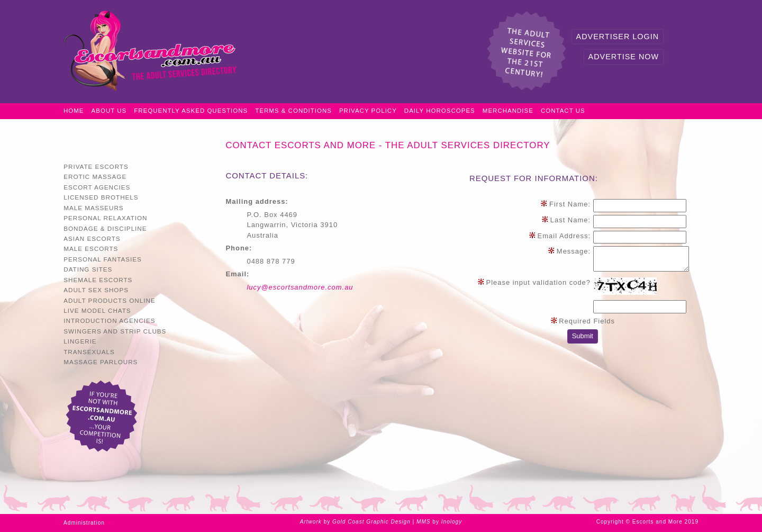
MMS (424, 522)
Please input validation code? (534, 282)
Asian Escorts (92, 238)
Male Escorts (91, 249)
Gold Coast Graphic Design (371, 522)
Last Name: (566, 220)
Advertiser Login (618, 37)
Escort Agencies (97, 187)
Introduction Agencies (109, 321)
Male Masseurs (93, 208)
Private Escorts (96, 166)
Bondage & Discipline (105, 228)
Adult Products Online (109, 300)
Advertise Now (624, 57)
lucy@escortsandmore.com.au (300, 287)
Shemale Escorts (98, 280)
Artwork (311, 522)
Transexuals (89, 352)
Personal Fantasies (103, 259)
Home (74, 111)
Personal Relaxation (105, 218)
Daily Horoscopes (440, 111)
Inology (452, 522)
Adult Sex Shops (96, 290)
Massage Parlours (101, 362)
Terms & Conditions (293, 111)
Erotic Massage (95, 177)
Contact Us (563, 111)
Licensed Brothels (101, 197)
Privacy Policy (368, 111)
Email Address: (560, 236)
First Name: (565, 204)
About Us (109, 111)
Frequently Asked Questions (191, 111)
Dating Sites (88, 269)
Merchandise (508, 111)
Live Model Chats (97, 310)
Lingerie (80, 341)
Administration (84, 523)
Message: (569, 251)
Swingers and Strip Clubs (115, 331)
